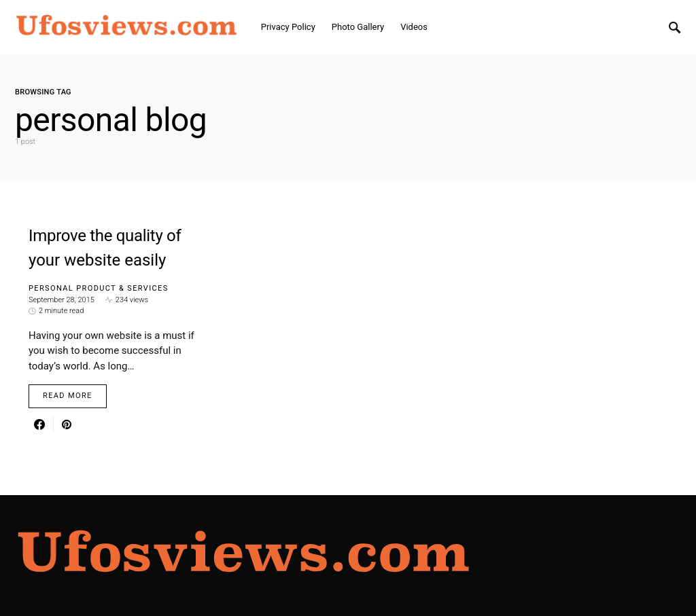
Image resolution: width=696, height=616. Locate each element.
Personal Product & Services (99, 288)
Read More (68, 396)
